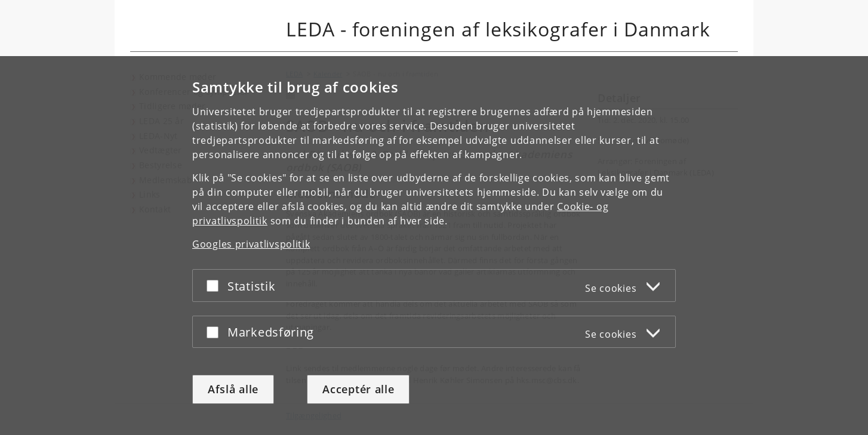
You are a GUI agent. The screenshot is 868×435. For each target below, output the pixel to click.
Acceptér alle (358, 389)
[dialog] (434, 246)
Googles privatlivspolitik (251, 244)
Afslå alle (233, 389)
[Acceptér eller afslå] (216, 286)
